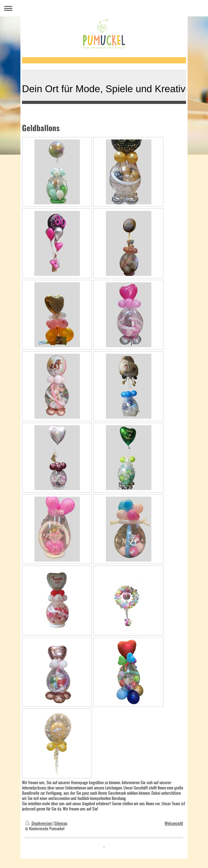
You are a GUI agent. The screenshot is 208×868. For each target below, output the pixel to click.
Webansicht (174, 823)
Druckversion (39, 823)
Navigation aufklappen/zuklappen (104, 8)
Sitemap (61, 823)
